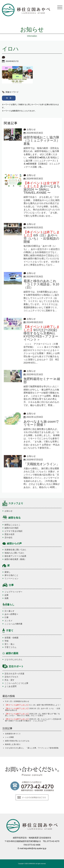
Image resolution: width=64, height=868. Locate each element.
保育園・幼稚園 (11, 638)
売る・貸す (9, 680)
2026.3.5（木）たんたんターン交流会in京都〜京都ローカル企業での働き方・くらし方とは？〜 (33, 720)
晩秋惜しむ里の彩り (13, 744)
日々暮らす (9, 611)
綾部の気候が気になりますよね (17, 741)
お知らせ (9, 511)
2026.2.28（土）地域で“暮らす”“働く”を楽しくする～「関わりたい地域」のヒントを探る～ (32, 715)
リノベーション (11, 579)
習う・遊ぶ (9, 644)
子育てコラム (10, 647)
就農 (7, 598)
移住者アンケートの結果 (15, 556)
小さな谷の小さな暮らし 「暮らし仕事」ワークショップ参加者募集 (32, 748)
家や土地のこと (11, 575)
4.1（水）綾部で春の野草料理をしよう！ (33, 705)
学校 (7, 641)
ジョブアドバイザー (13, 592)
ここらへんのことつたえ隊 (16, 683)
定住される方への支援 (14, 674)
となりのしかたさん (13, 660)
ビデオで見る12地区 (14, 531)
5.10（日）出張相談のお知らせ (17, 701)
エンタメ (9, 621)
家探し (8, 572)
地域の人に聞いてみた (14, 553)
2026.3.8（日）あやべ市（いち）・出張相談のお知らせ (33, 709)
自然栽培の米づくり (13, 734)
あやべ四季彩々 (11, 614)
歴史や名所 (9, 534)
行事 (7, 617)
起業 (7, 595)
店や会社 (9, 538)
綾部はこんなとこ (12, 525)
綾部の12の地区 (12, 528)
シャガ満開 (9, 737)
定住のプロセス (11, 677)
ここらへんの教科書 (13, 624)
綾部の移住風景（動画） (15, 559)
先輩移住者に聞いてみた (15, 550)
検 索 (9, 98)
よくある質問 (10, 686)
